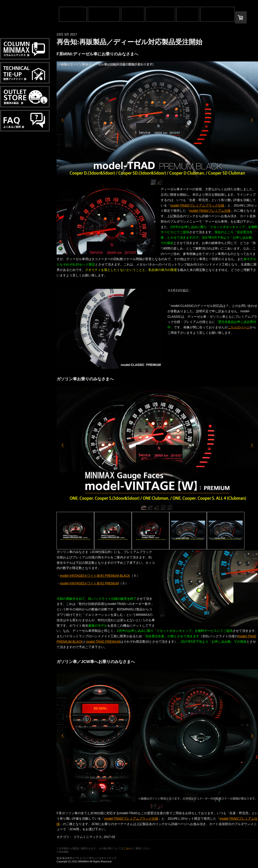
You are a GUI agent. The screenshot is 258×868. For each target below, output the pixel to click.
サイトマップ (109, 858)
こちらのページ (239, 327)
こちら (127, 848)
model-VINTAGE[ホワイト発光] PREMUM (89, 583)
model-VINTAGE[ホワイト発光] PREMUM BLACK (95, 576)
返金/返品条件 (64, 858)
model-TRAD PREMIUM (103, 642)
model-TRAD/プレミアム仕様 (210, 211)
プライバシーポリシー (87, 858)
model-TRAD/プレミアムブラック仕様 (197, 205)
